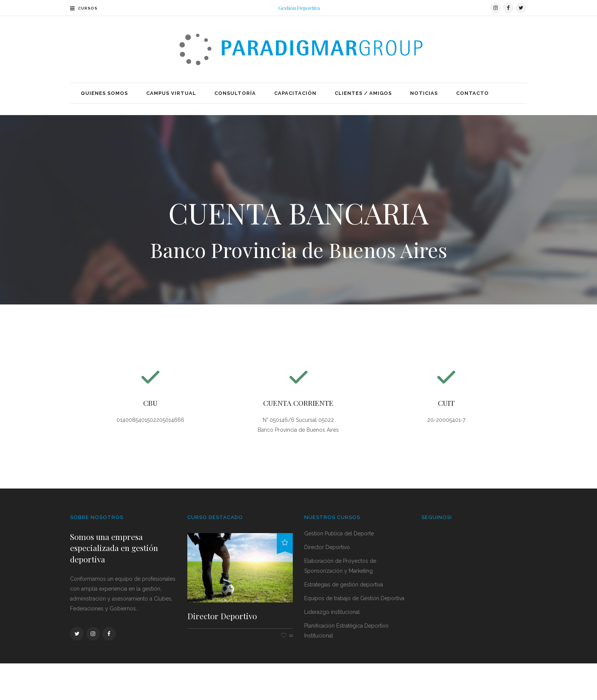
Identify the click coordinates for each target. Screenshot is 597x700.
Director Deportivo (222, 652)
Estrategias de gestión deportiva (344, 621)
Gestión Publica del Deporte (339, 570)
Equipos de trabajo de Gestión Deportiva (354, 634)
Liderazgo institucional (332, 648)
